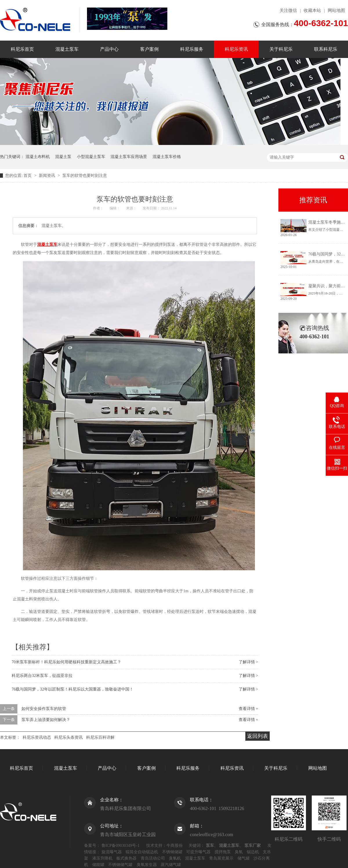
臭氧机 (175, 858)
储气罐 (244, 858)
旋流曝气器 (112, 852)
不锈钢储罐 (172, 852)
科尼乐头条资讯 (68, 737)
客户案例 (149, 49)
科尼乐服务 (192, 49)
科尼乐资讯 (236, 49)
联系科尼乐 (326, 49)
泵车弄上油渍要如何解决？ (46, 720)
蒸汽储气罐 (171, 865)
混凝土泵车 (67, 49)
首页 (28, 176)
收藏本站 (312, 10)
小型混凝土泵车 (91, 157)
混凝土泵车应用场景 (129, 157)
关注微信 (288, 10)
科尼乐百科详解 (100, 737)
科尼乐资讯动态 (37, 737)
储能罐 (98, 865)
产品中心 (109, 49)
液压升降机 (102, 858)
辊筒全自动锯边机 (142, 852)
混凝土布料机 (38, 157)
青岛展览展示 (221, 858)
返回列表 (258, 736)
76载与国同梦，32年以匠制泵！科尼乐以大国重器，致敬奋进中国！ (72, 689)
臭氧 (239, 852)
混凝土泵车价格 (167, 157)
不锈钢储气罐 (120, 865)
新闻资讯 (48, 176)
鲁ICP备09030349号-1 (120, 846)
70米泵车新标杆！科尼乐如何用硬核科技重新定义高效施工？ (66, 662)
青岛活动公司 (153, 858)
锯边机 (253, 852)
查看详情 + (248, 709)
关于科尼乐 (281, 49)
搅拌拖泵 (223, 852)
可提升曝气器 (198, 852)
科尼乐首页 (22, 49)
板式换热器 (126, 858)
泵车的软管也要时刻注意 (85, 176)
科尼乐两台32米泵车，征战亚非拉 (42, 676)
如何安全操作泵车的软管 (44, 709)
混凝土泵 (63, 157)
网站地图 (336, 10)
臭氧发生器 (147, 865)
